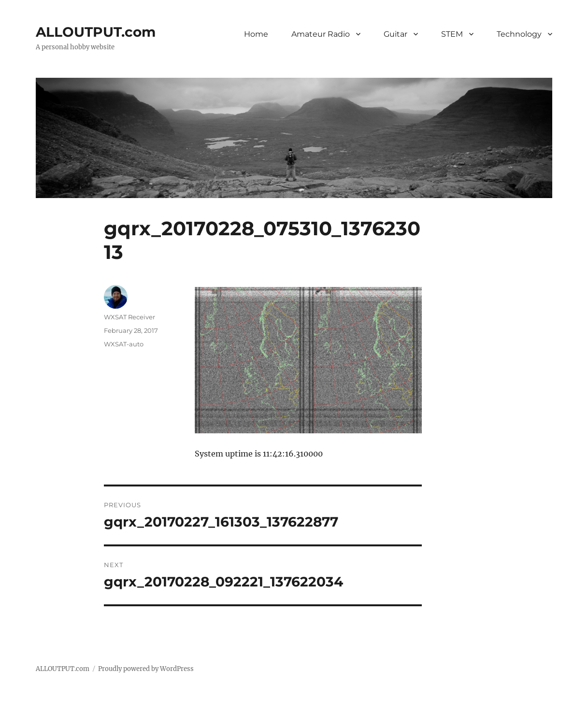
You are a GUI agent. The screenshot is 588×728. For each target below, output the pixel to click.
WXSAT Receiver (129, 317)
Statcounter (23, 721)
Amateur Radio (321, 34)
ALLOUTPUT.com (96, 32)
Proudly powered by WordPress (146, 669)
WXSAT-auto (124, 344)
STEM (452, 34)
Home (256, 34)
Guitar (395, 34)
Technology (519, 34)
